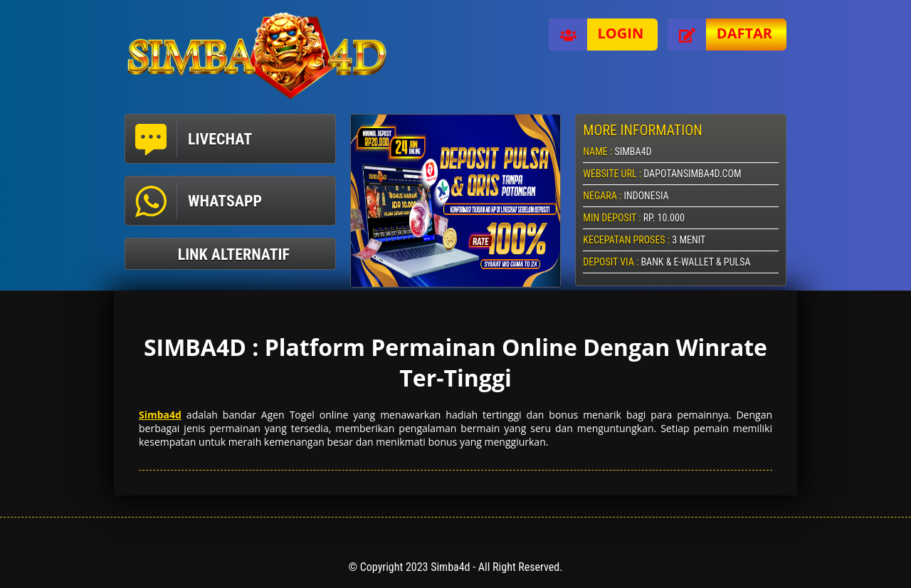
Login (596, 35)
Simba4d (160, 415)
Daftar (720, 35)
